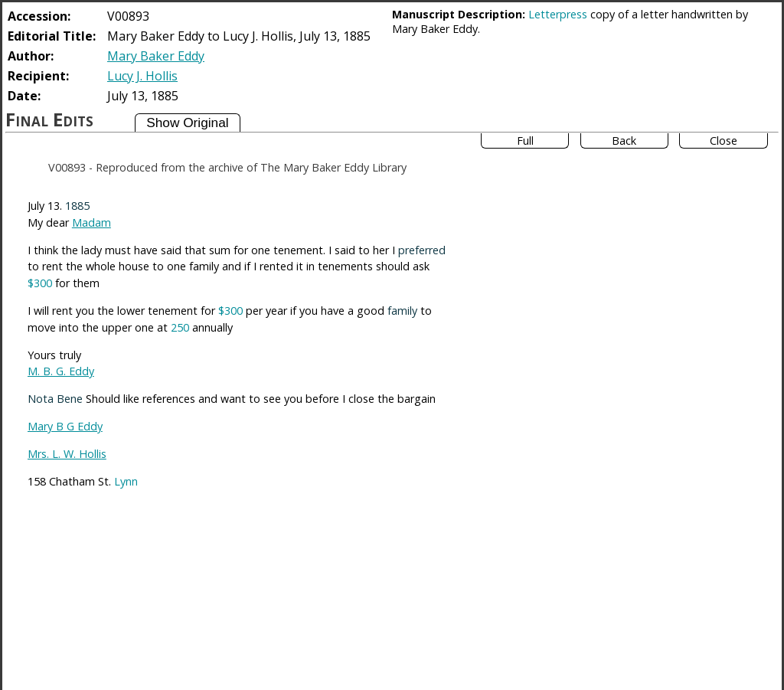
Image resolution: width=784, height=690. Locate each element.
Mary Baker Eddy (156, 56)
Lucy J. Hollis (142, 76)
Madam (91, 222)
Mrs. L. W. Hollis (67, 454)
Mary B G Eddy (65, 426)
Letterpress (558, 14)
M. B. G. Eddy (61, 371)
